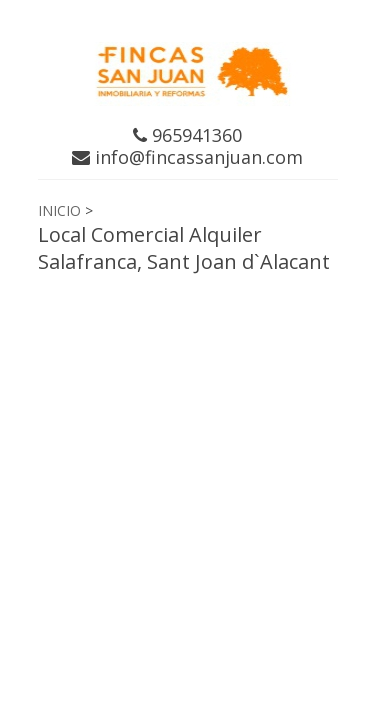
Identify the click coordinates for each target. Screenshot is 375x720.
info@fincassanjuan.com (187, 157)
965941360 (187, 135)
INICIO (59, 210)
